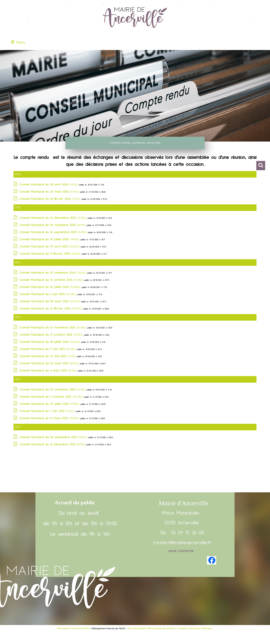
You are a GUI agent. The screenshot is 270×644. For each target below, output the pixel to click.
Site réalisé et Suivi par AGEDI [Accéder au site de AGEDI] (73, 628)
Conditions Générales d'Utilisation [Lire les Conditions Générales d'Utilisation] (195, 628)
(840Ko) (51, 254)
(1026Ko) (52, 397)
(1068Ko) (51, 287)
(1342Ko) (53, 328)
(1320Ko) (50, 301)
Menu (21, 43)
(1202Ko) (50, 342)
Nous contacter (181, 551)
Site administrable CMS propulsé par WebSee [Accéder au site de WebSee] (151, 628)
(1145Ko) (50, 239)
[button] (261, 166)
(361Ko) (49, 185)
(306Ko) (54, 437)
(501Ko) (54, 232)
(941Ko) (53, 390)
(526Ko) (52, 280)
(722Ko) (48, 411)
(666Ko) (48, 349)
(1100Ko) (50, 418)
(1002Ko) (50, 247)
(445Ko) (50, 192)
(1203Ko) (48, 294)
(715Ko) (50, 199)
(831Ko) (49, 371)
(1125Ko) (52, 335)
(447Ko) (53, 225)
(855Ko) (50, 363)
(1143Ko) (53, 273)
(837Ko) (53, 444)
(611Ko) (48, 356)
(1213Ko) (53, 218)
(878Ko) (50, 404)
